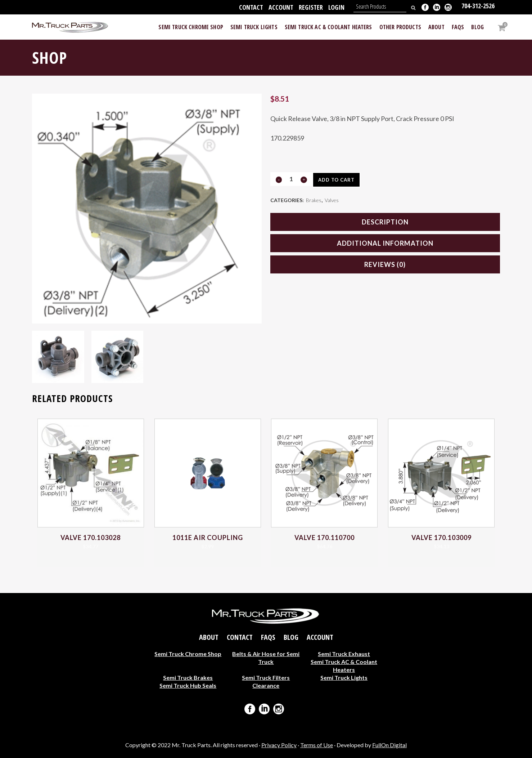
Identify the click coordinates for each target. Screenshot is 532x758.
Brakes (314, 201)
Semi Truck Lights (344, 677)
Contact (251, 7)
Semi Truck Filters (266, 677)
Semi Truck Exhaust (344, 653)
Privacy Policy (279, 745)
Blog (291, 637)
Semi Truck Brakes (188, 677)
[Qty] (291, 179)
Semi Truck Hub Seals (188, 685)
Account (281, 7)
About (209, 637)
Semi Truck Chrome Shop (188, 653)
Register (311, 7)
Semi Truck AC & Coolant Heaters (344, 665)
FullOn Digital (389, 745)
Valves (332, 201)
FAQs (268, 637)
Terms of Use (317, 745)
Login (336, 7)
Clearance (266, 685)
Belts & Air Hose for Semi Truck (266, 657)
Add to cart (339, 180)
